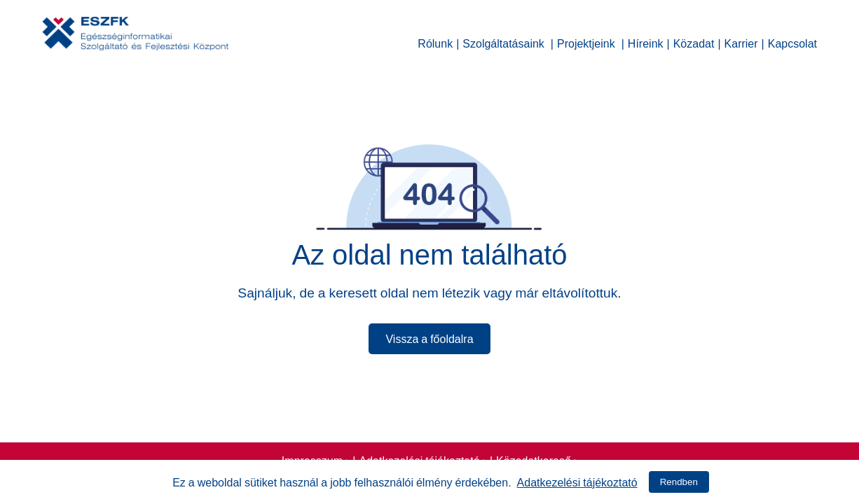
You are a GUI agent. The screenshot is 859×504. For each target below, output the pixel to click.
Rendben (679, 482)
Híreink (646, 42)
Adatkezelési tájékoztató (577, 481)
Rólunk (435, 42)
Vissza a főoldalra (429, 337)
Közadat (694, 42)
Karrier (741, 42)
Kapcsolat (792, 42)
